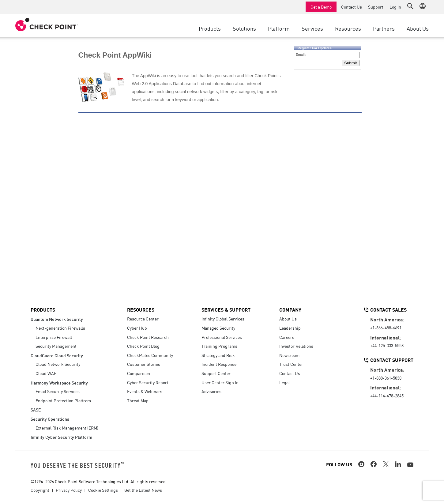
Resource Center (143, 319)
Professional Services (222, 337)
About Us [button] (418, 28)
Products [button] (210, 28)
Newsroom (289, 355)
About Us (288, 319)
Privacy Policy (69, 490)
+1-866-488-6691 (386, 328)
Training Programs (219, 346)
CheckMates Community (150, 355)
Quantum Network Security (57, 319)
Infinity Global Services (223, 319)
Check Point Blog (143, 346)
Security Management (56, 346)
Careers (287, 337)
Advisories (211, 391)
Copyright (40, 490)
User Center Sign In (220, 382)
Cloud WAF (46, 373)
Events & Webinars (145, 391)
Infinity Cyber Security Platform (61, 437)
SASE (36, 409)
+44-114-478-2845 (387, 396)
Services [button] (312, 28)
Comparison (139, 373)
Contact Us (352, 7)
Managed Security (218, 328)
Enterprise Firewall (54, 337)
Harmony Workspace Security (59, 383)
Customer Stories (144, 364)
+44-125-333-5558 (387, 345)
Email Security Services (58, 391)
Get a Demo (321, 7)
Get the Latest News (143, 490)
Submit (350, 63)
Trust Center (291, 364)
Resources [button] (348, 28)
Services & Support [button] (226, 309)
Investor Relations (296, 346)
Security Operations (50, 419)
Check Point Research (148, 337)
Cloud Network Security (58, 364)
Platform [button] (279, 28)
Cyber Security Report (148, 382)
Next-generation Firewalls (60, 328)
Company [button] (290, 309)
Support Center (216, 373)
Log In (395, 7)
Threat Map (138, 400)
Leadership (290, 328)
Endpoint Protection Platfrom (63, 400)
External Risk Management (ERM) (67, 428)
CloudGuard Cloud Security (57, 355)
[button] (410, 6)
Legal (284, 382)
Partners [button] (384, 28)
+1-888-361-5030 (386, 378)
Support (376, 7)
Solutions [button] (244, 28)
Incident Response (219, 364)
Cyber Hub (137, 328)
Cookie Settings (103, 490)
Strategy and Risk (218, 355)
